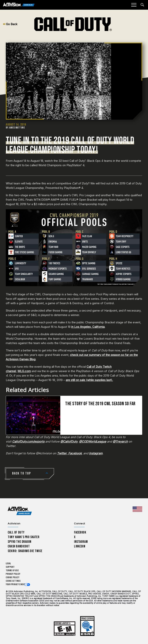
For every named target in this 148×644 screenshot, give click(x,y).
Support (10, 567)
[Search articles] (142, 5)
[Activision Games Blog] (19, 5)
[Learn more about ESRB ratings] (65, 629)
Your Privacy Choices (17, 584)
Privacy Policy (13, 574)
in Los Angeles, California (88, 327)
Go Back (10, 24)
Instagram (81, 542)
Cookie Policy (13, 578)
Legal (8, 564)
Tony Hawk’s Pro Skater (24, 537)
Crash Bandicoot (19, 546)
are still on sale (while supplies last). (89, 380)
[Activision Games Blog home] (20, 511)
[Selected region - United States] (137, 509)
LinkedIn (80, 546)
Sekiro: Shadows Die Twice (25, 551)
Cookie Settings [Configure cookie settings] (13, 581)
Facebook (80, 532)
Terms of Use (12, 571)
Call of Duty (16, 532)
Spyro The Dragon (20, 542)
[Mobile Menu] (134, 5)
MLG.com (24, 371)
